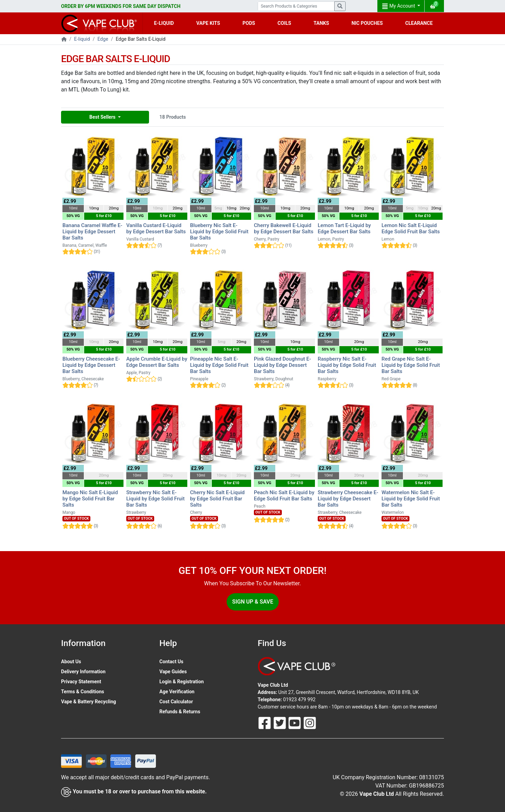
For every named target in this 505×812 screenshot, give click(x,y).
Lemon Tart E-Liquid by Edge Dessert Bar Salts (344, 228)
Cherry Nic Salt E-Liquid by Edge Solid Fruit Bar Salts (217, 499)
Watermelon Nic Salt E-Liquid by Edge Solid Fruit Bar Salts (411, 499)
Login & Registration (182, 682)
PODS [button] (249, 23)
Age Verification (177, 692)
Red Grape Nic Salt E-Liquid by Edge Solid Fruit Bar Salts (411, 365)
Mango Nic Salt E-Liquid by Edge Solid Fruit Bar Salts (90, 499)
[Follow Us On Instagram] (310, 723)
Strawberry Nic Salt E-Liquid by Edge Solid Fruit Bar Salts (155, 499)
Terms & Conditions (83, 692)
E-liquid (82, 39)
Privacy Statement (81, 682)
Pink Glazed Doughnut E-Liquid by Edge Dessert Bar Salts (283, 365)
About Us (71, 662)
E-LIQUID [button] (164, 23)
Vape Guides (173, 672)
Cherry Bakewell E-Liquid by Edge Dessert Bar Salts (284, 228)
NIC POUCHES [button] (367, 23)
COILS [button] (284, 23)
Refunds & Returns (180, 712)
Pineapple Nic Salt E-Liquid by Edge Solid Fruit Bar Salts (219, 365)
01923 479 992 (299, 700)
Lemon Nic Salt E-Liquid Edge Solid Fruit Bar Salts (411, 228)
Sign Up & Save (253, 602)
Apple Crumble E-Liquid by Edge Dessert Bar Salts (157, 362)
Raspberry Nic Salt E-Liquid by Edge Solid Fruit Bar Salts (347, 365)
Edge (103, 39)
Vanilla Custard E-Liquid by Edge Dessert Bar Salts (156, 228)
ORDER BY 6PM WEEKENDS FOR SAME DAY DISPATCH (121, 6)
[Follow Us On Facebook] (265, 723)
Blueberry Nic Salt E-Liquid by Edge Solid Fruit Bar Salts (219, 232)
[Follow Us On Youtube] (295, 723)
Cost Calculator (176, 702)
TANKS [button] (321, 23)
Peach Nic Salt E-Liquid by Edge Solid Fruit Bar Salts (284, 496)
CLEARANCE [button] (419, 23)
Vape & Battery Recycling (88, 702)
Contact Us (171, 662)
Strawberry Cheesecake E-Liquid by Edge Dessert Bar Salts (348, 499)
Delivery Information (83, 672)
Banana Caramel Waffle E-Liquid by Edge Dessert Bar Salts (92, 232)
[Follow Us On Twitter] (280, 723)
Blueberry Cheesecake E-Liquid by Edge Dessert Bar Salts (91, 365)
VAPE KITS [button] (208, 23)
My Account (399, 6)
